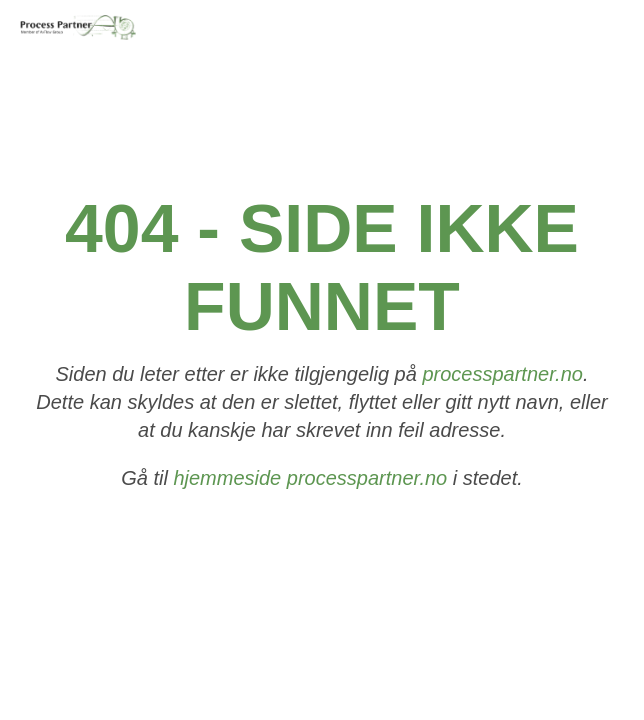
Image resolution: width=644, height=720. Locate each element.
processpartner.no (502, 375)
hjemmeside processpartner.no (310, 479)
